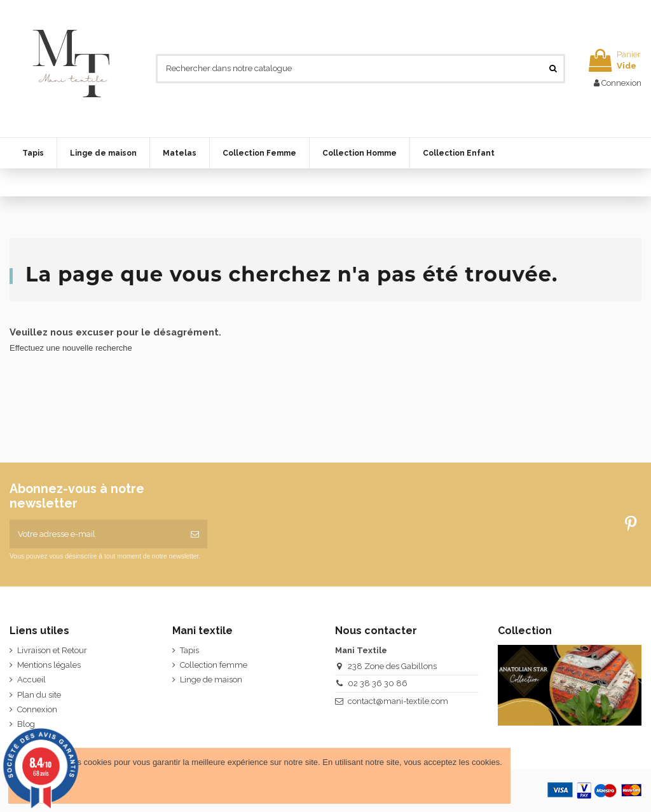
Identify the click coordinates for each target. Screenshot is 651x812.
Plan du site (39, 695)
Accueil (31, 680)
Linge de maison (211, 680)
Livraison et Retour (52, 650)
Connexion (37, 709)
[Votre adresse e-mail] (96, 534)
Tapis (189, 650)
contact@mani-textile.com (398, 701)
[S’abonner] (195, 534)
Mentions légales (49, 665)
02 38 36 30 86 (378, 683)
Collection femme (214, 665)
